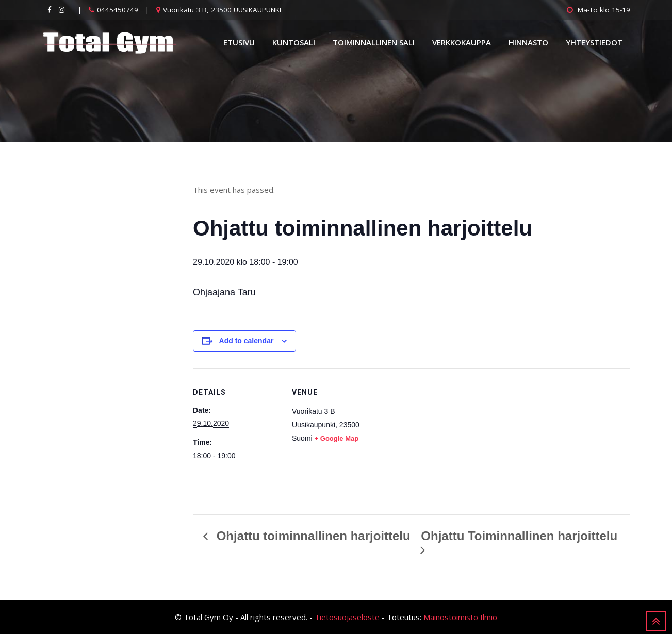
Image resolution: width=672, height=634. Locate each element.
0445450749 (118, 10)
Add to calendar (247, 341)
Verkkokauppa (462, 42)
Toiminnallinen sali (374, 42)
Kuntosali (294, 42)
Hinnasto (528, 42)
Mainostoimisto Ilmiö (460, 617)
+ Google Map (337, 438)
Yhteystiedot (594, 42)
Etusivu (239, 42)
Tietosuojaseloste (347, 617)
